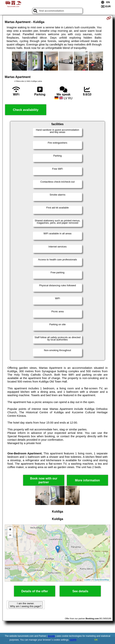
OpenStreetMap (102, 580)
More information (88, 480)
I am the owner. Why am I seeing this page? (26, 605)
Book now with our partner (44, 480)
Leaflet (87, 580)
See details (80, 591)
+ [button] (10, 530)
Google (51, 636)
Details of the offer (35, 591)
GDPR (73, 640)
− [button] (10, 536)
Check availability (26, 110)
